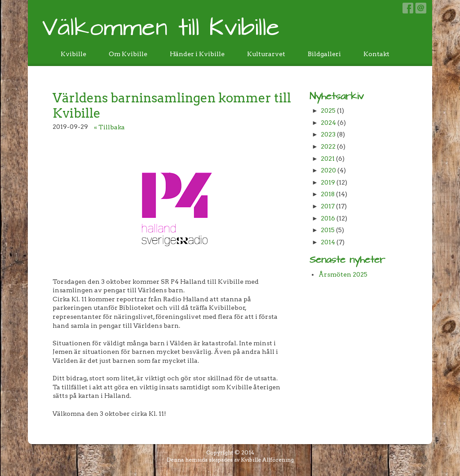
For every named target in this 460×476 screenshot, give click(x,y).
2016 (328, 218)
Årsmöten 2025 (343, 274)
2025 (328, 110)
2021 (328, 159)
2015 (328, 230)
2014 (328, 242)
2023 (328, 134)
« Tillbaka (109, 127)
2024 (328, 123)
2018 (328, 194)
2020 (328, 170)
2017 (328, 206)
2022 (328, 146)
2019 (328, 182)
